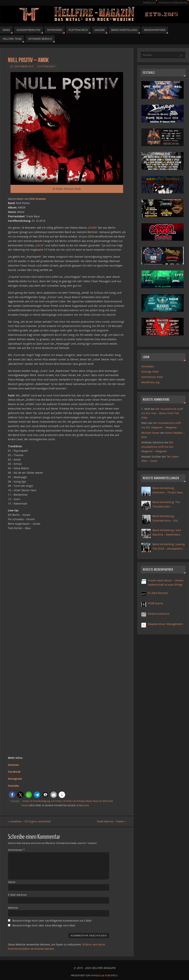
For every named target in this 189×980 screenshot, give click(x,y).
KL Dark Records (158, 593)
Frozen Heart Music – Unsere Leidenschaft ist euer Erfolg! (166, 583)
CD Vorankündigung (40, 801)
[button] (12, 795)
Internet (13, 765)
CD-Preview (79, 801)
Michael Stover (151, 433)
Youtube (13, 786)
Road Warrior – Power (111, 821)
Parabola (96, 975)
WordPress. (111, 975)
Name (12, 882)
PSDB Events (156, 603)
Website (13, 908)
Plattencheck (46, 66)
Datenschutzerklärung (172, 3)
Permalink (83, 805)
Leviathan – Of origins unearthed (29, 821)
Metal (89, 801)
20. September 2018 (22, 66)
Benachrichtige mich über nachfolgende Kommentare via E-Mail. (52, 921)
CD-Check (56, 801)
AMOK (40, 245)
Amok (25, 801)
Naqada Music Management (165, 624)
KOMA (92, 228)
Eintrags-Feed (150, 372)
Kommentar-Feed (152, 377)
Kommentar (16, 850)
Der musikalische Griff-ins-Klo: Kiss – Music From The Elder (163, 413)
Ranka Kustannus (159, 614)
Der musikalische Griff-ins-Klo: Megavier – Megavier (158, 447)
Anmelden (148, 366)
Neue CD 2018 (100, 801)
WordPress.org (150, 382)
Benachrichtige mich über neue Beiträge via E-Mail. (44, 925)
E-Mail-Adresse (17, 895)
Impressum (148, 3)
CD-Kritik (67, 801)
